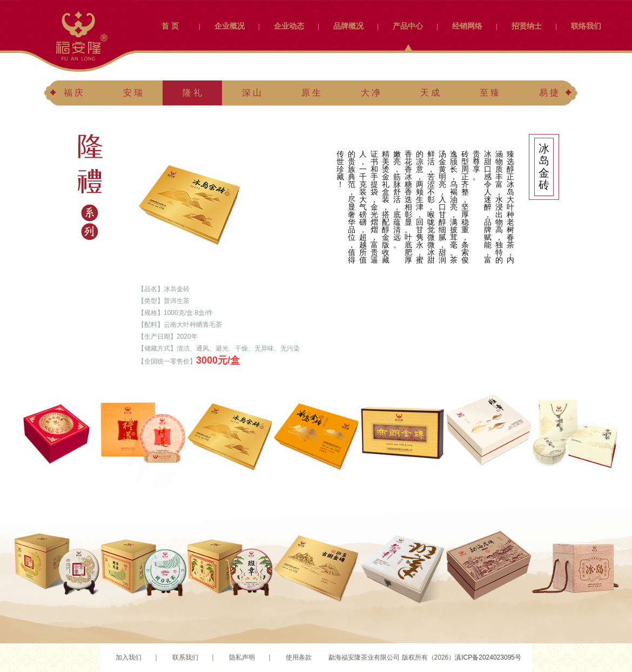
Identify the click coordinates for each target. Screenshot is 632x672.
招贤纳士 (527, 26)
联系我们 (185, 657)
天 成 (430, 93)
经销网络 (467, 26)
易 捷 (549, 93)
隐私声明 (242, 657)
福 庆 (73, 93)
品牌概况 (348, 26)
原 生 (311, 93)
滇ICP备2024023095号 (488, 657)
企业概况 (230, 26)
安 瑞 (133, 93)
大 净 (371, 93)
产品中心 (408, 26)
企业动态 (289, 26)
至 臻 (489, 93)
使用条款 (299, 657)
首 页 (170, 26)
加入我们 (129, 657)
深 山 (252, 93)
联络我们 (586, 26)
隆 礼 (192, 93)
